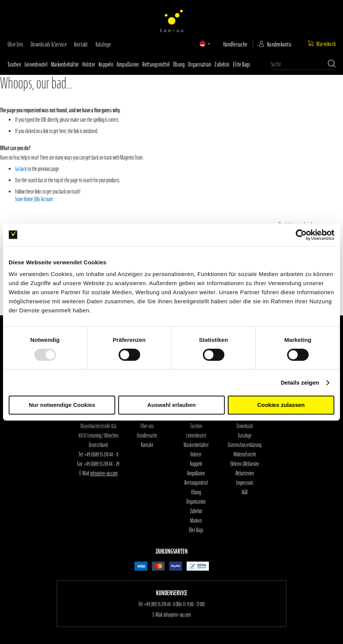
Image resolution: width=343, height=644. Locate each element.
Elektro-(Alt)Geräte (245, 464)
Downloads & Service (49, 44)
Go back (21, 169)
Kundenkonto (279, 44)
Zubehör (222, 64)
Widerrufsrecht (245, 455)
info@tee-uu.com (104, 473)
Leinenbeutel (36, 64)
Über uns (15, 44)
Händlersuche (235, 44)
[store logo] (171, 21)
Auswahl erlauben (171, 405)
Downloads (245, 426)
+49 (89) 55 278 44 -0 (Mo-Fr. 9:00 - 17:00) (174, 604)
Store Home (24, 199)
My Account (44, 199)
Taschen (14, 64)
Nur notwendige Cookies (62, 405)
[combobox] (303, 64)
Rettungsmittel (156, 64)
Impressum (245, 483)
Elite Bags (242, 64)
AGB (245, 492)
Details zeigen (300, 383)
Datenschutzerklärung (245, 445)
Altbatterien (245, 473)
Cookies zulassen (281, 405)
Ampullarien (128, 64)
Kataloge (103, 44)
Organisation (200, 64)
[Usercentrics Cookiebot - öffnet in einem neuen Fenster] (301, 235)
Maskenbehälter (65, 64)
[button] (202, 43)
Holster (89, 64)
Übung (179, 64)
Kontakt (81, 44)
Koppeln (106, 64)
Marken (196, 521)
